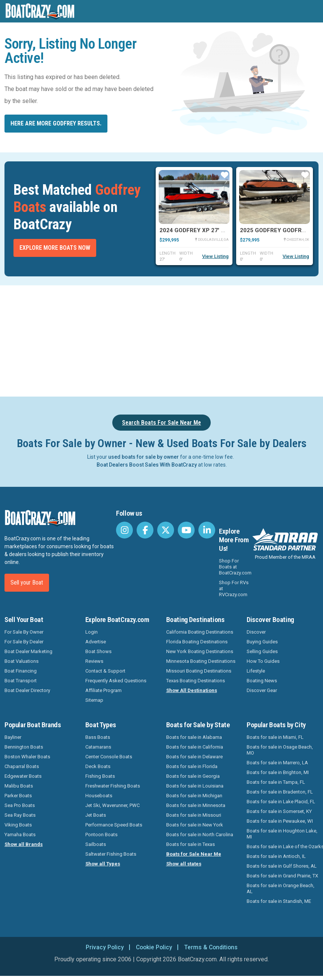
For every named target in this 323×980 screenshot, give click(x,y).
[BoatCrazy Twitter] (166, 530)
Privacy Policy (103, 947)
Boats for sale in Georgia (193, 776)
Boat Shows (98, 651)
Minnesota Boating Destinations (201, 661)
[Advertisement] (161, 340)
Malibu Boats (19, 786)
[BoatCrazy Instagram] (124, 530)
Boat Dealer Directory (27, 690)
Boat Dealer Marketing (28, 651)
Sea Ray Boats (20, 815)
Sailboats (96, 844)
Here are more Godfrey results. (56, 123)
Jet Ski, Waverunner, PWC (112, 805)
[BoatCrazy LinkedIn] (207, 530)
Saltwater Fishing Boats (111, 854)
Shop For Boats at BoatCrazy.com (235, 567)
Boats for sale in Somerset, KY (279, 811)
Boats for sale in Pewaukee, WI (280, 821)
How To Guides (263, 661)
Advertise (96, 642)
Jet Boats (96, 815)
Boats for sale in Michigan (194, 796)
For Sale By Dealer (24, 642)
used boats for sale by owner (144, 457)
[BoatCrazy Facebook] (145, 530)
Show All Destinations (192, 690)
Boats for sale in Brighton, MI (278, 772)
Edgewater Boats (23, 776)
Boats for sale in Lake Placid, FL (281, 802)
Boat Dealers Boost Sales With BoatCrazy (147, 465)
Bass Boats (98, 737)
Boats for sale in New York (195, 825)
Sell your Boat (27, 582)
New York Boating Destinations (200, 651)
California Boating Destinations (200, 632)
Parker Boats (18, 796)
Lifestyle (256, 671)
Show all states (184, 864)
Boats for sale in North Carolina (200, 835)
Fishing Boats (100, 776)
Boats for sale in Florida (192, 766)
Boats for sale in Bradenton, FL (280, 792)
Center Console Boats (109, 757)
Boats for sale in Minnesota (196, 805)
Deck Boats (98, 766)
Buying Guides (262, 642)
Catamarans (98, 747)
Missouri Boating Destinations (199, 671)
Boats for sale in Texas (191, 844)
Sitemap (94, 700)
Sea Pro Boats (20, 805)
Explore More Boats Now (55, 248)
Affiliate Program (103, 690)
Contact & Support (105, 671)
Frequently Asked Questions (116, 681)
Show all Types (103, 864)
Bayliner (13, 737)
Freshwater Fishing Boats (113, 786)
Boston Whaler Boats (27, 757)
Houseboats (99, 796)
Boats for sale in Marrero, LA (277, 763)
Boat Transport (21, 681)
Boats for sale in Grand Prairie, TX (282, 876)
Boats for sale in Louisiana (195, 786)
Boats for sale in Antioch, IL (276, 856)
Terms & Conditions (212, 947)
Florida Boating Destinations (197, 642)
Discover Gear (262, 690)
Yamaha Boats (20, 835)
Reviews (94, 661)
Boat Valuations (22, 661)
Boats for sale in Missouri (194, 815)
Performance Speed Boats (114, 825)
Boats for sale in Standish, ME (279, 901)
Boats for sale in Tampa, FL (276, 782)
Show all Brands (24, 844)
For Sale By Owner (24, 632)
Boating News (262, 681)
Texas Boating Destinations (196, 681)
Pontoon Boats (101, 835)
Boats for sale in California (195, 747)
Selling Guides (262, 651)
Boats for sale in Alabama (194, 737)
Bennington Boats (24, 747)
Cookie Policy (154, 947)
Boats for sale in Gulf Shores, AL (282, 866)
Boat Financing (21, 671)
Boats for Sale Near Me (194, 854)
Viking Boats (18, 825)
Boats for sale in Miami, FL (275, 737)
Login (92, 632)
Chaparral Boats (22, 766)
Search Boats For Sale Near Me (161, 423)
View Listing (215, 256)
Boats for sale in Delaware (194, 757)
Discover (256, 632)
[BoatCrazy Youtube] (186, 530)
